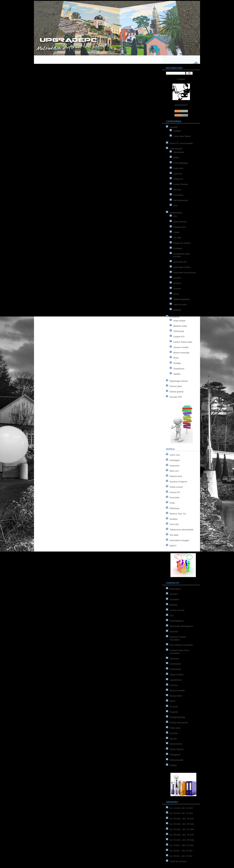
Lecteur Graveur (181, 184)
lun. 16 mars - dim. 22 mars (182, 829)
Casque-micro (180, 227)
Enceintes (178, 248)
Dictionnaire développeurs (181, 626)
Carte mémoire (180, 222)
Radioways (175, 508)
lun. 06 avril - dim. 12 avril (181, 813)
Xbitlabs (173, 765)
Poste (172, 503)
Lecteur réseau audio (183, 342)
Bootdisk (173, 605)
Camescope (179, 331)
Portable (177, 363)
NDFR (172, 701)
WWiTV (173, 546)
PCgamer (174, 712)
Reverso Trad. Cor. (178, 514)
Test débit (174, 535)
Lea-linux (174, 685)
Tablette (177, 374)
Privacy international (179, 723)
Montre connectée (181, 353)
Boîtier (176, 158)
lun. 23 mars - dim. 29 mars (182, 824)
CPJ (172, 616)
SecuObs (174, 733)
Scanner (177, 289)
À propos (181, 79)
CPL (175, 216)
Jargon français (177, 675)
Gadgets (177, 131)
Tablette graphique (182, 299)
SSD (175, 206)
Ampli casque (179, 321)
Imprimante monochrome (184, 273)
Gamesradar (175, 664)
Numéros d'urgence (178, 482)
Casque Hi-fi (179, 337)
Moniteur (177, 283)
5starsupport (175, 589)
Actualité (173, 127)
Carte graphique (181, 163)
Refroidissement (181, 200)
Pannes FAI (175, 492)
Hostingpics (175, 460)
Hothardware (175, 669)
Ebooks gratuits (177, 392)
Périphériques (176, 213)
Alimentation (179, 152)
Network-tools (176, 476)
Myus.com (174, 471)
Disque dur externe (182, 243)
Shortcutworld (176, 744)
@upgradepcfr (181, 105)
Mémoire (177, 190)
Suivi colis (174, 524)
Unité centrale (176, 149)
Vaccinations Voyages (179, 540)
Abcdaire (174, 594)
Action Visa (175, 455)
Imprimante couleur (182, 267)
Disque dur (178, 179)
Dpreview (174, 632)
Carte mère (178, 168)
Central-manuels (177, 610)
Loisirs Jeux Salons (182, 136)
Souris (176, 294)
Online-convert (176, 487)
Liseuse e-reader (181, 347)
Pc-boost (174, 707)
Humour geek (176, 386)
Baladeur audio (180, 326)
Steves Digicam (177, 749)
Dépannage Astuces (179, 381)
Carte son (178, 174)
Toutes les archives (178, 861)
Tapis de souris (180, 305)
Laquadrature (176, 680)
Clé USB (177, 238)
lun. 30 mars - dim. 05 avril (181, 819)
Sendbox (174, 519)
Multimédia (174, 317)
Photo (176, 358)
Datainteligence (177, 621)
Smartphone (179, 369)
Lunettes (177, 278)
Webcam (177, 310)
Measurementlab (177, 691)
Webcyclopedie (176, 760)
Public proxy (175, 728)
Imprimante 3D (180, 262)
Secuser (173, 739)
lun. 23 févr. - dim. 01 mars (182, 845)
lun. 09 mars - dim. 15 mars (182, 835)
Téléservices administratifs (181, 530)
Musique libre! (176, 696)
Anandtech (174, 600)
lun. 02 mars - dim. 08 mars (182, 840)
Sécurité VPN (176, 397)
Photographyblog (177, 717)
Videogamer (175, 755)
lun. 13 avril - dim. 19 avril (181, 808)
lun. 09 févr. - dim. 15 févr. (181, 856)
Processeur (178, 195)
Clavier (176, 232)
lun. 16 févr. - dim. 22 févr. (181, 851)
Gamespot (174, 659)
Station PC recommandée (181, 143)
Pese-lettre (174, 498)
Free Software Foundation (181, 645)
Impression (175, 466)
